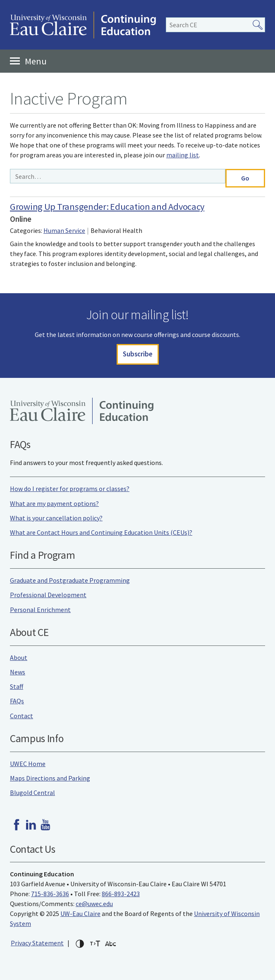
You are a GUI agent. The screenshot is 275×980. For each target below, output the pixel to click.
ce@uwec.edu (94, 904)
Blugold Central (32, 793)
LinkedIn (31, 825)
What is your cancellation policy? (56, 518)
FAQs (17, 701)
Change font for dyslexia (110, 944)
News (18, 672)
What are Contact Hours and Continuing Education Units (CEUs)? (101, 532)
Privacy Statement (37, 943)
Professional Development (48, 595)
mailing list (183, 155)
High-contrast (80, 944)
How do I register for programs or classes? (70, 489)
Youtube (45, 825)
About (19, 657)
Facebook (17, 825)
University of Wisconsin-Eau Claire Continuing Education (83, 25)
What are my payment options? (54, 503)
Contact (22, 716)
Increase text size (95, 944)
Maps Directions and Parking (50, 778)
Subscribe (138, 354)
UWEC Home (28, 764)
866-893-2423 (121, 894)
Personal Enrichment (40, 610)
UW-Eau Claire (80, 914)
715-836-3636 (50, 894)
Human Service (64, 230)
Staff (17, 686)
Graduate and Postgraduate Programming (70, 580)
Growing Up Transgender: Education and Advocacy (107, 206)
